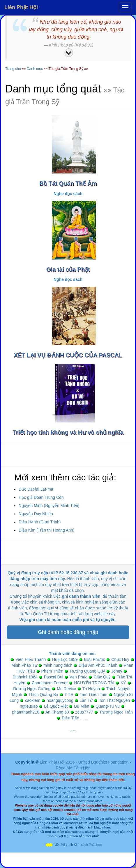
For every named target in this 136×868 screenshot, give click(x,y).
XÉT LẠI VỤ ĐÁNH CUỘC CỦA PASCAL (68, 355)
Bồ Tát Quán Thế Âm (68, 183)
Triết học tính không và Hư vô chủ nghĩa (68, 432)
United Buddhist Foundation (103, 762)
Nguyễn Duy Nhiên (36, 514)
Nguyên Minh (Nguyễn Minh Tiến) (49, 506)
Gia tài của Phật (68, 269)
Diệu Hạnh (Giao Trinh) (40, 522)
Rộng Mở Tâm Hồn (73, 768)
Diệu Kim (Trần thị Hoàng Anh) (46, 530)
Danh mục (35, 69)
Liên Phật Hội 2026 (58, 762)
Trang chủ (13, 69)
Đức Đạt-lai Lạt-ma (36, 489)
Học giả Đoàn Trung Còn (41, 497)
